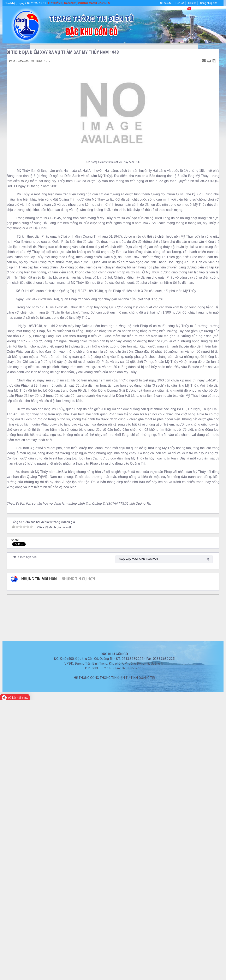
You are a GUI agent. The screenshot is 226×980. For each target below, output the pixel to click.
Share (15, 540)
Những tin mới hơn (39, 579)
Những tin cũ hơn (78, 579)
